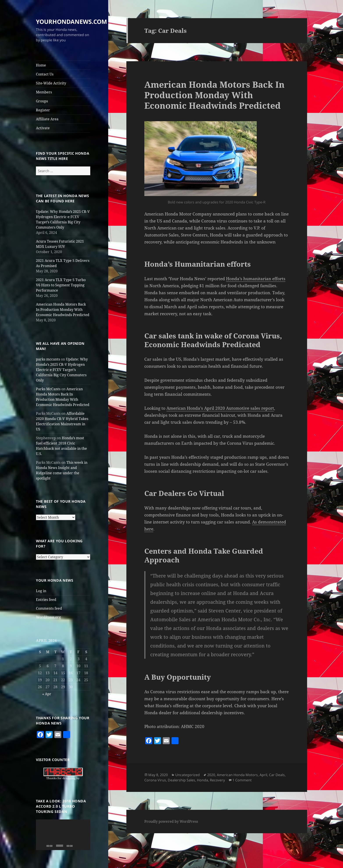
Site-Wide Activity (51, 83)
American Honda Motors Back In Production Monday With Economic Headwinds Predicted (63, 310)
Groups (42, 101)
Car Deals (277, 775)
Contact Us (45, 74)
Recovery (217, 780)
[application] (63, 835)
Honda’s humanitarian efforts (256, 279)
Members (44, 92)
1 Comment (242, 780)
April (263, 775)
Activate (43, 128)
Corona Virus (155, 780)
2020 (211, 775)
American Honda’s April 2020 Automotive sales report (220, 408)
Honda (202, 780)
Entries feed (46, 600)
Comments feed (49, 608)
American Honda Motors (237, 775)
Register (43, 110)
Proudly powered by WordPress (171, 821)
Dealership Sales (181, 780)
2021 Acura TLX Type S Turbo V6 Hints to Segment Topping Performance (61, 285)
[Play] (42, 846)
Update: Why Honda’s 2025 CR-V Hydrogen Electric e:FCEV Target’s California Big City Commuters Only (62, 370)
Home (41, 65)
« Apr (47, 694)
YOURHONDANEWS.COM (71, 22)
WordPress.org (48, 617)
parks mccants (48, 359)
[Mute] (78, 846)
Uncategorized (187, 775)
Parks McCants (48, 389)
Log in (41, 591)
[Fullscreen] (85, 846)
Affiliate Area (47, 119)
